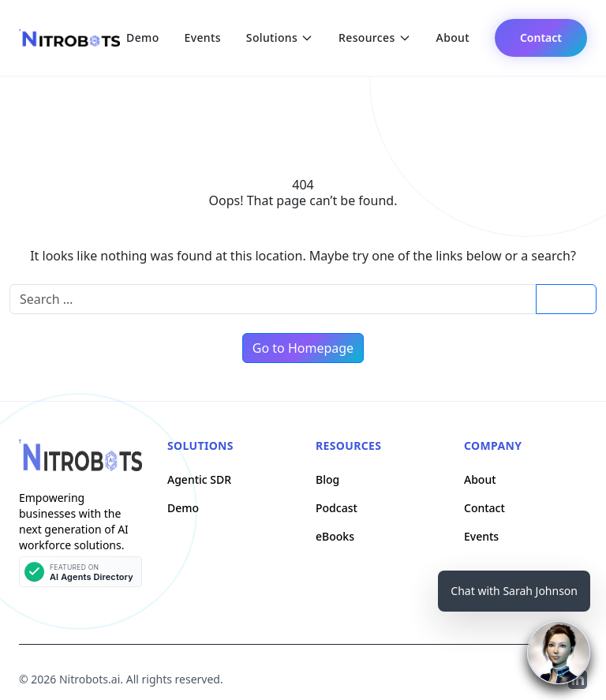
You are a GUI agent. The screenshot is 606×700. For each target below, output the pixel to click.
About (453, 37)
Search (566, 298)
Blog (327, 479)
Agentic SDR (199, 479)
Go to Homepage (303, 348)
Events (203, 37)
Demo (142, 37)
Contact (541, 37)
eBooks (335, 536)
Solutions (280, 37)
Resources (375, 37)
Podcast (337, 508)
